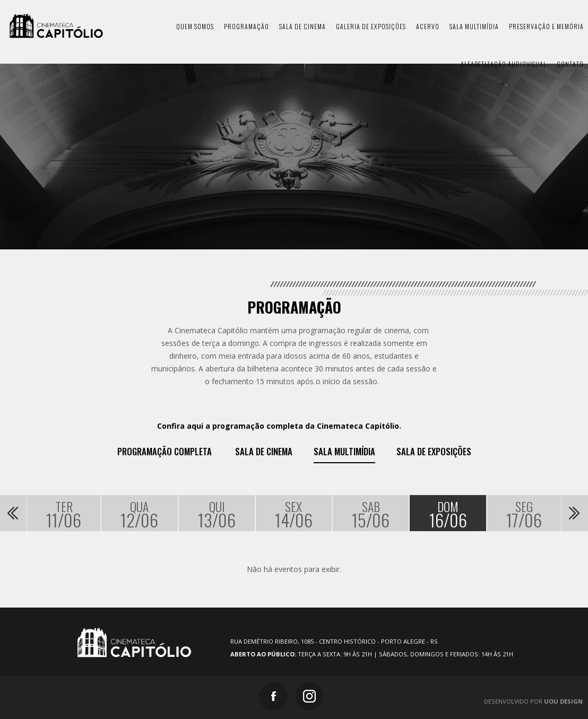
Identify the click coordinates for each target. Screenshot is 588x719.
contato (570, 64)
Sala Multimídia (344, 452)
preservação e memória (546, 26)
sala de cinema (302, 26)
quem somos (195, 26)
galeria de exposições (371, 26)
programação (247, 26)
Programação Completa (165, 452)
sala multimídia (474, 26)
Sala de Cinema (264, 452)
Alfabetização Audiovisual (504, 64)
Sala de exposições (434, 452)
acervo (428, 26)
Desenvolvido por (533, 701)
